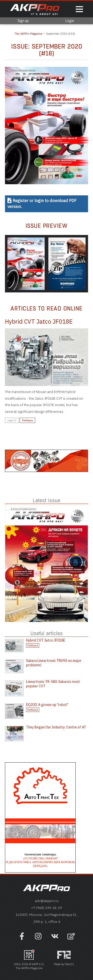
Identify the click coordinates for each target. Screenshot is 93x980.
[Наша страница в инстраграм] (38, 939)
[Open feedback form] (71, 937)
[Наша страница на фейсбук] (22, 939)
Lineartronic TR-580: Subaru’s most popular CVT (53, 684)
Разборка (27, 420)
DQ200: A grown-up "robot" (47, 705)
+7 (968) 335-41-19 (46, 908)
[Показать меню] (79, 10)
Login (70, 21)
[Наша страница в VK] (55, 939)
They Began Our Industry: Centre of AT (56, 727)
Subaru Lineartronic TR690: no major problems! (54, 663)
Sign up (23, 21)
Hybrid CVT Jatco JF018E (39, 322)
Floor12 (69, 964)
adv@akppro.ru (47, 901)
